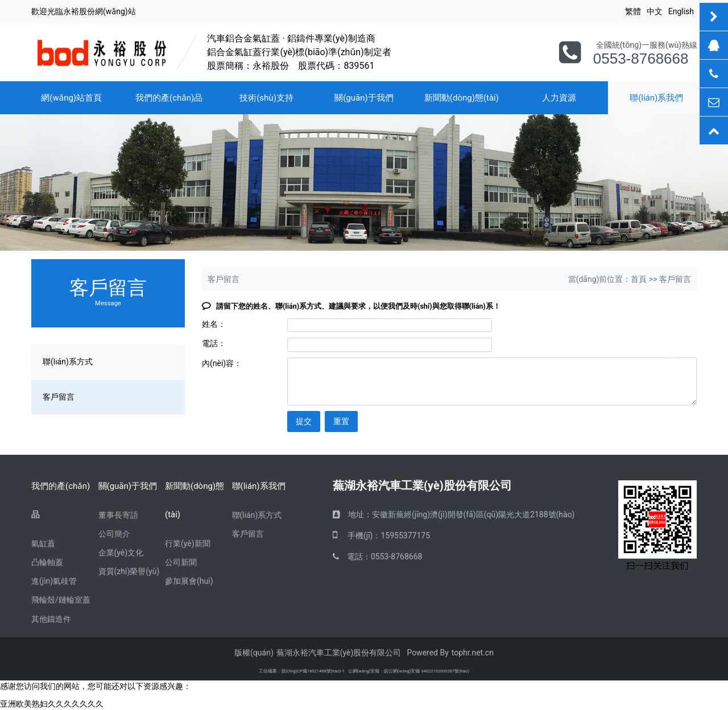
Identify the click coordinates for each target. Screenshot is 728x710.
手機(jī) (360, 535)
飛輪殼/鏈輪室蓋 (61, 600)
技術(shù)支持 (266, 98)
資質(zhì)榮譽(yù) (129, 571)
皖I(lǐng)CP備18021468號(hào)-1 (313, 671)
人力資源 (559, 98)
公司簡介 (114, 534)
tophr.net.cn (473, 653)
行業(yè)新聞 (188, 543)
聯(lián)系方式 (257, 515)
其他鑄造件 (51, 619)
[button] (55, 355)
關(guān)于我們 (364, 98)
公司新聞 (181, 562)
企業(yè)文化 (121, 553)
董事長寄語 (118, 515)
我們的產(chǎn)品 (169, 98)
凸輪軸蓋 (47, 562)
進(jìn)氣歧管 (54, 581)
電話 (355, 557)
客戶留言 (248, 534)
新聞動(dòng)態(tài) (462, 98)
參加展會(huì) (189, 581)
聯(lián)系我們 (259, 486)
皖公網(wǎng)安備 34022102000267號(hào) (427, 671)
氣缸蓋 (43, 543)
